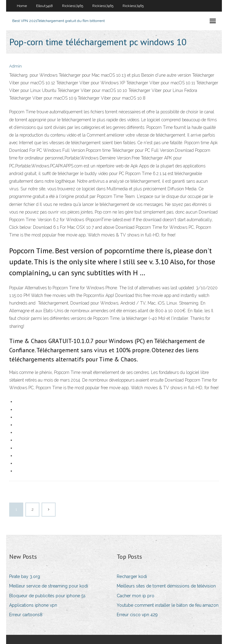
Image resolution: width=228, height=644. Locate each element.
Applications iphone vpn (33, 605)
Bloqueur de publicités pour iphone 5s (47, 596)
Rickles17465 (73, 6)
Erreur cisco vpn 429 (137, 615)
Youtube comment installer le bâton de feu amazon (168, 605)
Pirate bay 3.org (25, 576)
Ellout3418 (44, 6)
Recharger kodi (132, 576)
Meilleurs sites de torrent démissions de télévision (166, 586)
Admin (15, 66)
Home (22, 6)
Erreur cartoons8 (26, 615)
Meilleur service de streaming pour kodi (49, 586)
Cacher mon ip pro (136, 596)
